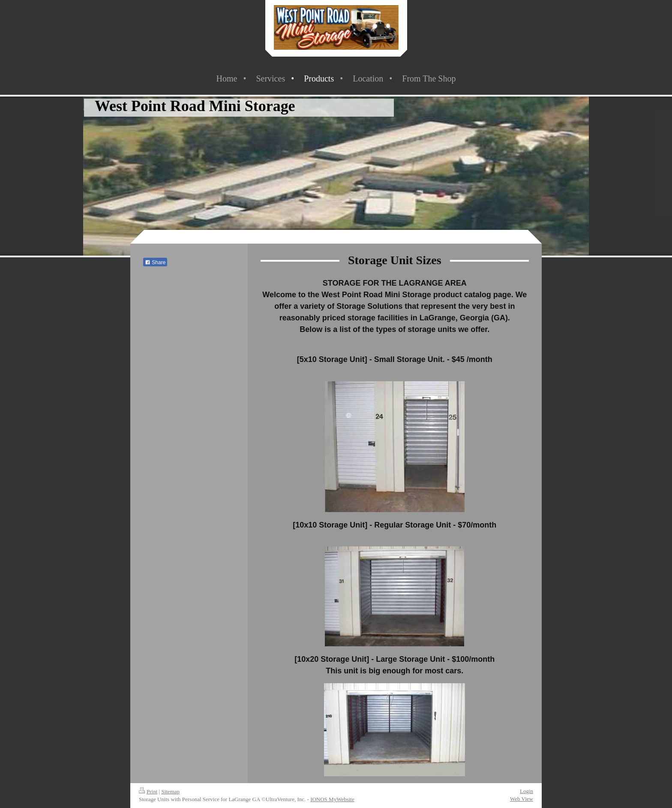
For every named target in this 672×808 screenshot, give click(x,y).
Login (526, 791)
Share (155, 262)
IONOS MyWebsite (332, 799)
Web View (522, 799)
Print (148, 791)
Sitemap (170, 791)
